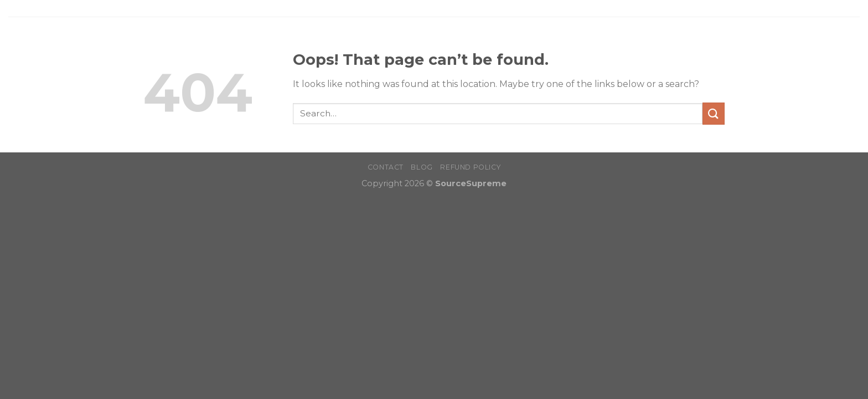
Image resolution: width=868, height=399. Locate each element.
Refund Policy (470, 167)
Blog (422, 167)
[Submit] (714, 113)
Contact (386, 167)
